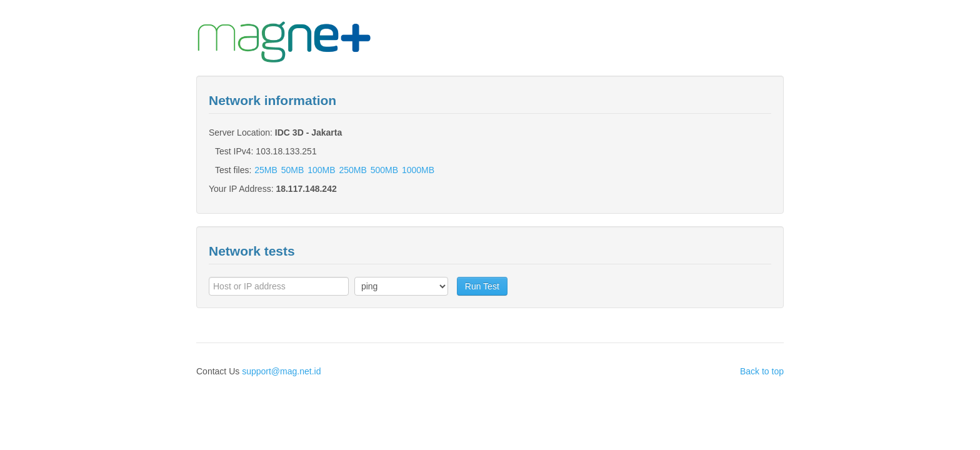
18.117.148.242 (306, 189)
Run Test (482, 286)
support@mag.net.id (281, 371)
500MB (384, 170)
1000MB (418, 170)
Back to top (762, 371)
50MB (293, 170)
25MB (266, 170)
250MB (352, 170)
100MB (321, 170)
